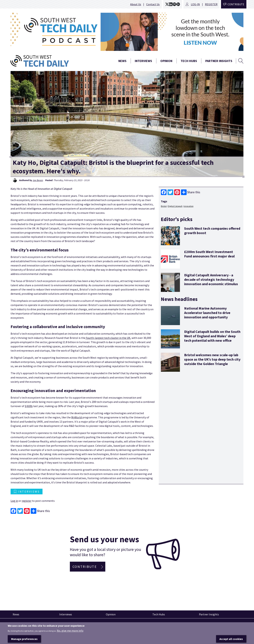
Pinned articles (20, 625)
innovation (189, 206)
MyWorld (77, 417)
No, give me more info (70, 637)
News (122, 61)
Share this (191, 192)
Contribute (236, 4)
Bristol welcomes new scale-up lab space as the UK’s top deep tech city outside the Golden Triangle (212, 359)
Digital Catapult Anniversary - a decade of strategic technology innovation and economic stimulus (211, 279)
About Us (136, 4)
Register (211, 4)
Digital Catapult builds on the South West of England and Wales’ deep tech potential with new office (212, 336)
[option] (127, 32)
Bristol (164, 206)
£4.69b (29, 406)
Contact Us (153, 4)
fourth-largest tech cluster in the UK (108, 338)
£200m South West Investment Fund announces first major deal (209, 254)
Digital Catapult (175, 206)
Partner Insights (219, 61)
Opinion (166, 61)
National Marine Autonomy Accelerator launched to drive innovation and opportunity (207, 313)
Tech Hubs (189, 61)
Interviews (143, 61)
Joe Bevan (38, 180)
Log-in (195, 4)
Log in (14, 501)
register (27, 501)
